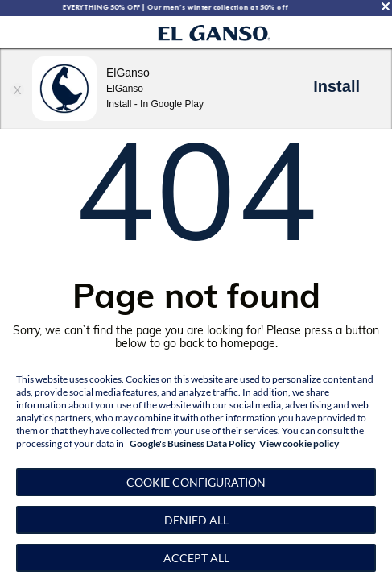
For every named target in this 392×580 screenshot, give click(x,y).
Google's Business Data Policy (192, 443)
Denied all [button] (196, 520)
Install (336, 86)
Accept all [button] (196, 558)
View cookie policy (299, 443)
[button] (196, 482)
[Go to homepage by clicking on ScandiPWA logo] (215, 33)
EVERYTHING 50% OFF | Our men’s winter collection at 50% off (187, 7)
